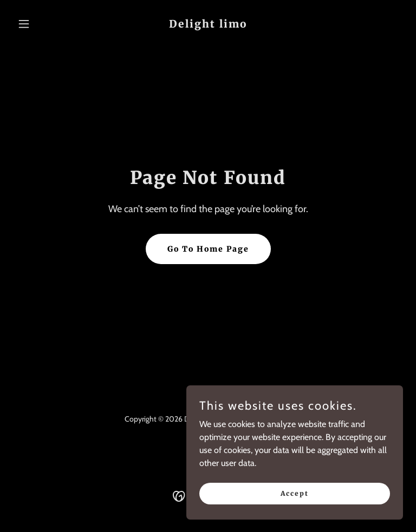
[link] (208, 25)
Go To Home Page (208, 249)
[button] (42, 24)
